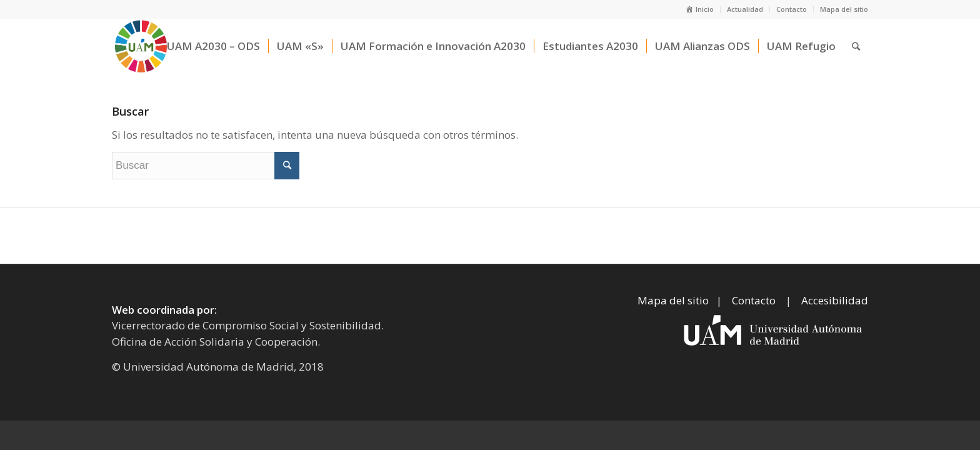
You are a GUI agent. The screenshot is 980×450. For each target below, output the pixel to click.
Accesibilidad (835, 300)
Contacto (792, 9)
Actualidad (745, 9)
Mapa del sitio (844, 9)
